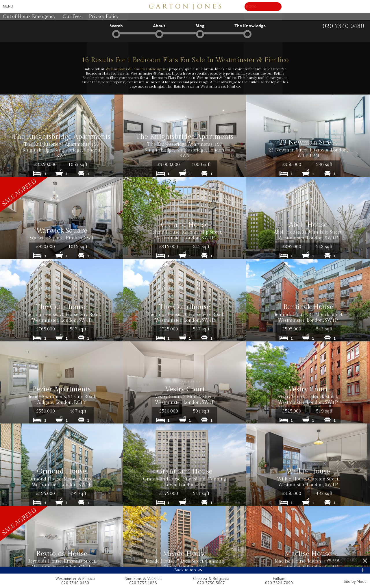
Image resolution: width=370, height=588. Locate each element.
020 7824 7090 (279, 583)
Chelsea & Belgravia (211, 578)
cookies (349, 560)
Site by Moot (355, 581)
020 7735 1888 (143, 583)
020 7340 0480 (75, 583)
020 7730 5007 (211, 583)
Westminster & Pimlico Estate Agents (137, 69)
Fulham (279, 578)
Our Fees (72, 17)
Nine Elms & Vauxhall (143, 578)
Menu (8, 6)
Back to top (185, 570)
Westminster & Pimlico (75, 578)
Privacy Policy (104, 17)
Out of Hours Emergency (29, 17)
